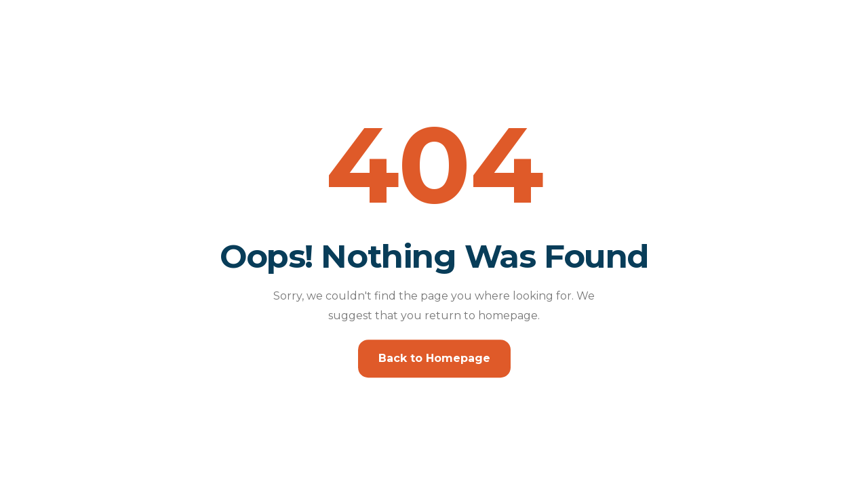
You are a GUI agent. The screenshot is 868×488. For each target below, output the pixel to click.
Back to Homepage (434, 358)
